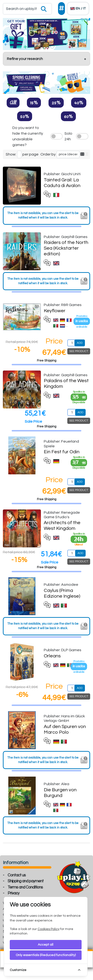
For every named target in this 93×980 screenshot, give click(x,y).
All (13, 102)
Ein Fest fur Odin (62, 452)
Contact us (17, 875)
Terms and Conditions (25, 887)
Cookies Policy (49, 929)
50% (25, 116)
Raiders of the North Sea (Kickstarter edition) (66, 248)
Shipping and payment (26, 881)
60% (68, 116)
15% (34, 102)
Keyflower (55, 311)
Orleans (52, 656)
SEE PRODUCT (79, 351)
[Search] (27, 9)
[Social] (61, 9)
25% (56, 102)
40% (79, 102)
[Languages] (78, 9)
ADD (80, 343)
